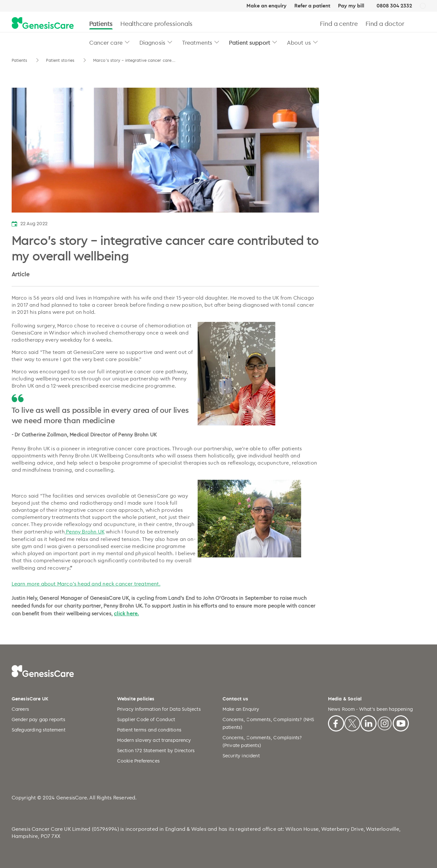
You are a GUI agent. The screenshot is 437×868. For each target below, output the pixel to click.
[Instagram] (385, 722)
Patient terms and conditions (149, 730)
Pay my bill (351, 6)
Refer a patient (312, 6)
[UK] (423, 6)
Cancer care (106, 42)
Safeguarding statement (38, 730)
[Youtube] (401, 722)
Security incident (241, 756)
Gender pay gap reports (38, 719)
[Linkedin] (368, 722)
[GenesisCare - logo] (43, 23)
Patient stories (61, 60)
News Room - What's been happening (371, 709)
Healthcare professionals (157, 23)
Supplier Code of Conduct (146, 719)
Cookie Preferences (139, 761)
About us (299, 42)
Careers (20, 709)
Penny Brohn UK (85, 532)
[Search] (423, 23)
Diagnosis (152, 42)
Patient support (250, 42)
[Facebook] (336, 722)
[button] (127, 42)
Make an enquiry (267, 6)
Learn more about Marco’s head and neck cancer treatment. (86, 584)
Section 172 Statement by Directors (156, 750)
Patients (101, 23)
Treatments (197, 42)
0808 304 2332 (394, 6)
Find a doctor (385, 23)
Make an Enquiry (241, 709)
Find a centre (339, 23)
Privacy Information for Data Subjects (159, 709)
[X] (352, 722)
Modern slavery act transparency (154, 740)
